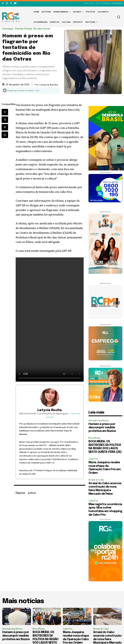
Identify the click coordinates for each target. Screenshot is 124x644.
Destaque (9, 29)
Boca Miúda (94, 438)
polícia (32, 493)
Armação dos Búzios (99, 421)
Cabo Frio (93, 459)
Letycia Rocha (49, 85)
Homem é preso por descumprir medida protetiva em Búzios (102, 428)
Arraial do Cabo (96, 480)
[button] (119, 17)
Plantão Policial (24, 29)
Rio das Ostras (43, 29)
